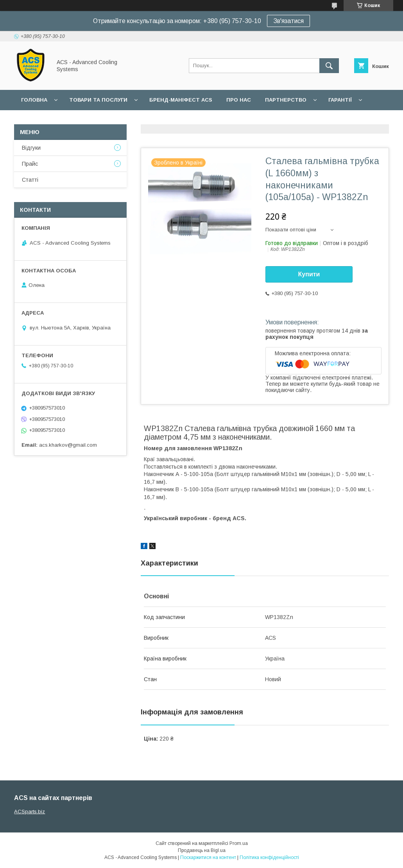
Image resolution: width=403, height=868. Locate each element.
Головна (34, 100)
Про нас (239, 100)
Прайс (30, 164)
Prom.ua (239, 843)
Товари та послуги (98, 100)
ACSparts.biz (30, 812)
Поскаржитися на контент (208, 857)
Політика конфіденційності (269, 857)
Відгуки (31, 148)
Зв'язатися (288, 21)
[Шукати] (329, 66)
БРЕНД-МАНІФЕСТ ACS (181, 100)
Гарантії (340, 100)
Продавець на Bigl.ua (202, 850)
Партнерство (286, 100)
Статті (30, 180)
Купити (309, 274)
